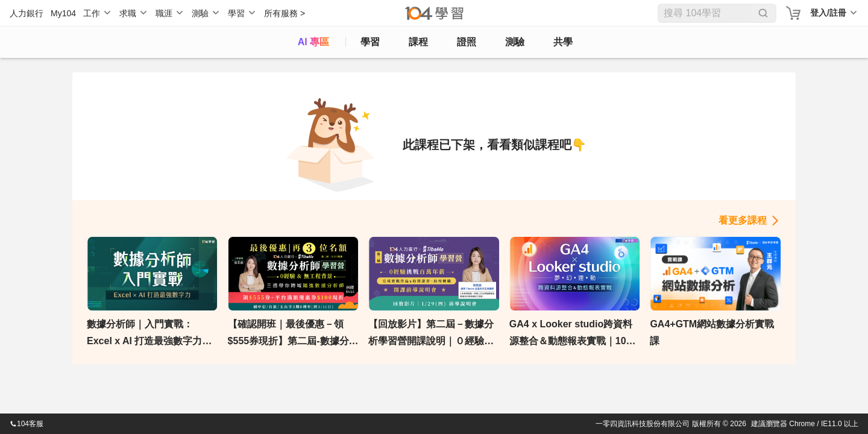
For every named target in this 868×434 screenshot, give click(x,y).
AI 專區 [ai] (313, 42)
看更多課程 (743, 220)
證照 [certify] (467, 42)
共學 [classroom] (563, 42)
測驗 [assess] (515, 42)
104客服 (27, 424)
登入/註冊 (828, 13)
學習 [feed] (370, 42)
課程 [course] (418, 42)
